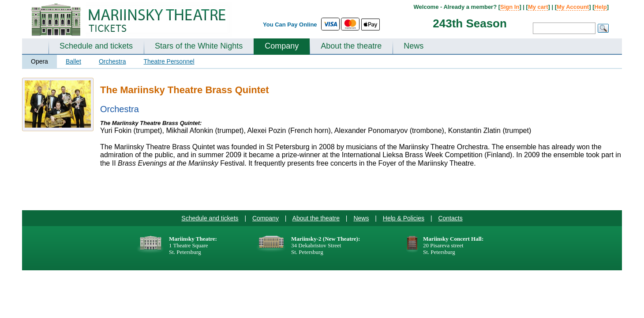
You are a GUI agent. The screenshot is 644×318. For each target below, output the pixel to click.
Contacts (450, 218)
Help (600, 7)
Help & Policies (404, 218)
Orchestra (112, 61)
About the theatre (351, 46)
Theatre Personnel (169, 61)
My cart (538, 7)
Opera (39, 61)
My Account (573, 7)
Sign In (510, 7)
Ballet (73, 61)
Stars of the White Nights (199, 46)
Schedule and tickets (96, 46)
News (414, 46)
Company (282, 46)
